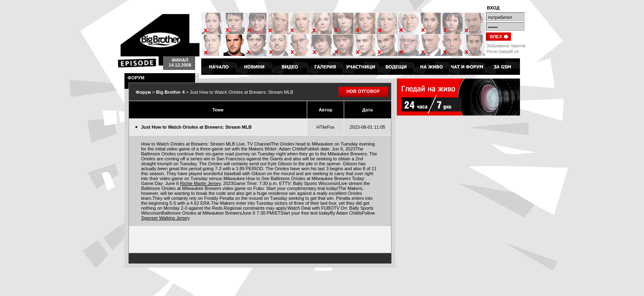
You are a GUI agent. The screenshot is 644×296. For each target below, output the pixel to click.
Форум (144, 92)
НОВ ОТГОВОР (363, 91)
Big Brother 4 (159, 41)
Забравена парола (506, 46)
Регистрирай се (503, 51)
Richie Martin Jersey (200, 183)
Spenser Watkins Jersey (166, 218)
